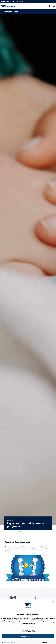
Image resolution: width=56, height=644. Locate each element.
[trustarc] (51, 642)
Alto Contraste (14, 1)
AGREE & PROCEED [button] (28, 636)
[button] (53, 602)
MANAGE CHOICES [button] (28, 631)
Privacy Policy (6, 642)
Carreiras (13, 532)
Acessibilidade (6, 1)
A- (18, 1)
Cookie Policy (13, 642)
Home (6, 532)
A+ (23, 1)
